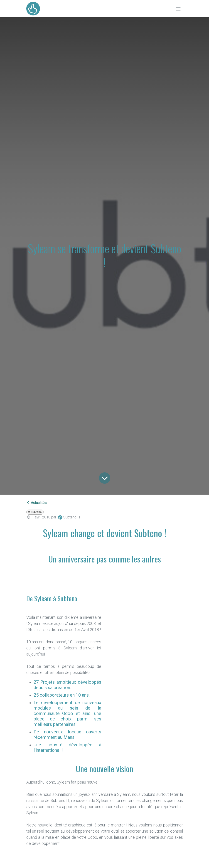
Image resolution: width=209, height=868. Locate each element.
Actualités (37, 503)
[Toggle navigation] (178, 9)
